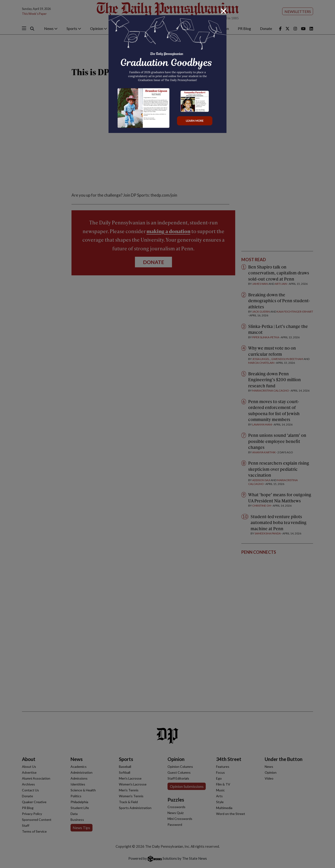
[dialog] (167, 434)
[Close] (224, 11)
